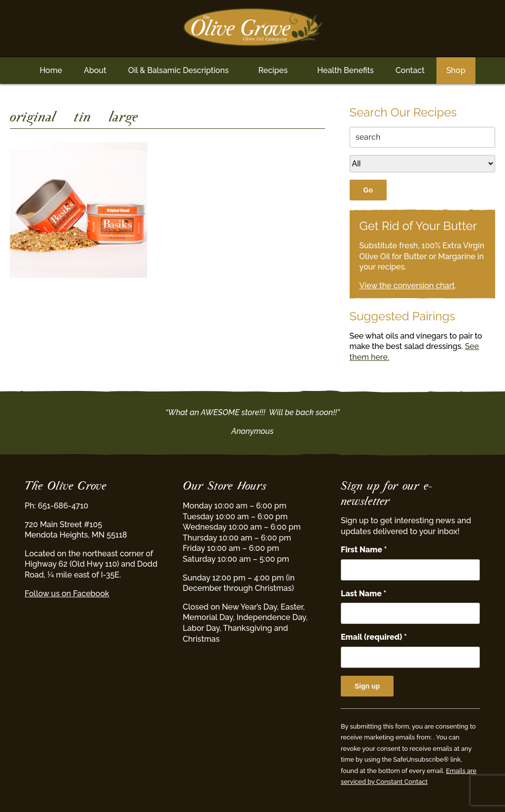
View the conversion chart (407, 286)
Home (51, 70)
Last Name (363, 594)
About (95, 70)
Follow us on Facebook (67, 594)
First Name (364, 550)
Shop (456, 70)
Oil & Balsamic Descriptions (179, 70)
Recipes (273, 70)
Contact (410, 70)
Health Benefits (345, 70)
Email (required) (374, 637)
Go (368, 190)
